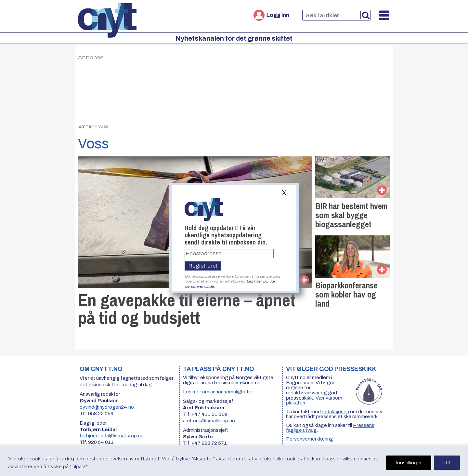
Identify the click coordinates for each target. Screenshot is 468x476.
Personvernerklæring (310, 439)
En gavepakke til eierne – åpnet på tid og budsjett (187, 309)
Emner (85, 126)
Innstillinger (409, 463)
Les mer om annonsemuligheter (218, 392)
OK (447, 463)
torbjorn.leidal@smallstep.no (112, 436)
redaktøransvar (303, 393)
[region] (234, 461)
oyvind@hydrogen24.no (107, 407)
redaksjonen (335, 412)
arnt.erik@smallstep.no (209, 421)
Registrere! (203, 266)
